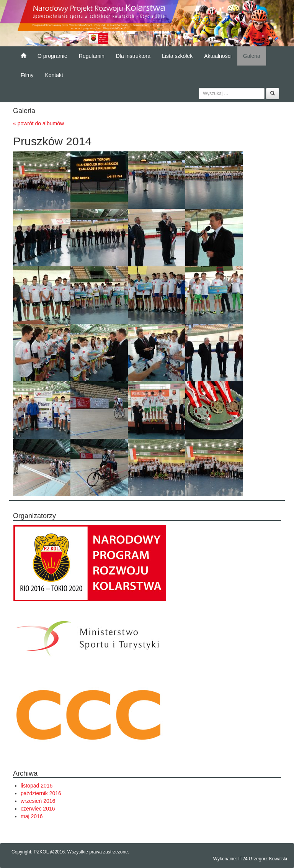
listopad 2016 (37, 786)
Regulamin (92, 56)
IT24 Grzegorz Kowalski (263, 859)
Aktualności (218, 56)
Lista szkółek (177, 56)
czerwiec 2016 (38, 809)
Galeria (252, 56)
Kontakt (54, 75)
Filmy (27, 75)
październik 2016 (41, 793)
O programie (52, 56)
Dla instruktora (133, 56)
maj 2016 (32, 816)
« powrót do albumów (38, 123)
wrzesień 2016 (38, 801)
